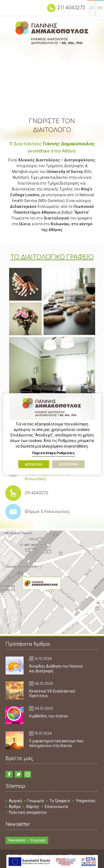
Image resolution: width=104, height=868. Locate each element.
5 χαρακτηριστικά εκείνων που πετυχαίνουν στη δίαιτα (56, 743)
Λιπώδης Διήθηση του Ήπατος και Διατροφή (56, 669)
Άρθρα (15, 807)
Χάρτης (33, 807)
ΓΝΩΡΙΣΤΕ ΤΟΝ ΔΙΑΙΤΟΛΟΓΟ (52, 126)
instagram (27, 774)
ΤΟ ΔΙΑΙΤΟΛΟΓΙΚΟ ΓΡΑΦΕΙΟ (52, 257)
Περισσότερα (44, 453)
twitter (18, 774)
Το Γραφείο (60, 801)
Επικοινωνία (56, 807)
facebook (9, 774)
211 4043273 (71, 8)
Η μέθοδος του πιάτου (49, 716)
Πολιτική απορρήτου (28, 812)
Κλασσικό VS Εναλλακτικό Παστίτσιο (52, 693)
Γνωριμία (36, 801)
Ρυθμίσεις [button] (66, 453)
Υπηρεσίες (86, 801)
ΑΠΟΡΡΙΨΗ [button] (68, 464)
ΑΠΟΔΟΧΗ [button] (34, 464)
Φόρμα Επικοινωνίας (47, 512)
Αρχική (15, 801)
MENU (9, 7)
